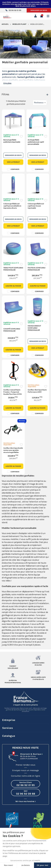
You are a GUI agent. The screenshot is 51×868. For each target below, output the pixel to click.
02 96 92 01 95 (13, 10)
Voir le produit (13, 162)
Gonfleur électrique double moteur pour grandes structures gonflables (13, 450)
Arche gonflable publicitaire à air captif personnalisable (36, 142)
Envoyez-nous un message (26, 770)
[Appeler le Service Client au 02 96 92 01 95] (26, 784)
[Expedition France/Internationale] (13, 675)
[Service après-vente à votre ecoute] (38, 672)
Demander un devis (39, 10)
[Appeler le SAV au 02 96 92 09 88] (26, 792)
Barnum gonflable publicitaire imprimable (12, 141)
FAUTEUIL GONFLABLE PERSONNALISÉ (37, 269)
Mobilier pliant (19, 24)
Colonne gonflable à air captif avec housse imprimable (36, 206)
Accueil (5, 24)
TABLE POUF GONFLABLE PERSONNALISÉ (13, 269)
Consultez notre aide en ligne (26, 776)
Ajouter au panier (13, 286)
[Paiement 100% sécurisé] (13, 661)
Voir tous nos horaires (25, 801)
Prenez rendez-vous (26, 765)
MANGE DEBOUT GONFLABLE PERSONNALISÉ (34, 328)
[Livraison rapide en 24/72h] (38, 658)
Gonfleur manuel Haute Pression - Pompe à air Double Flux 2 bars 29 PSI (13, 392)
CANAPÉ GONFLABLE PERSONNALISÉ (12, 330)
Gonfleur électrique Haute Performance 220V (37, 391)
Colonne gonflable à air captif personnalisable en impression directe (12, 206)
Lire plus (7, 83)
